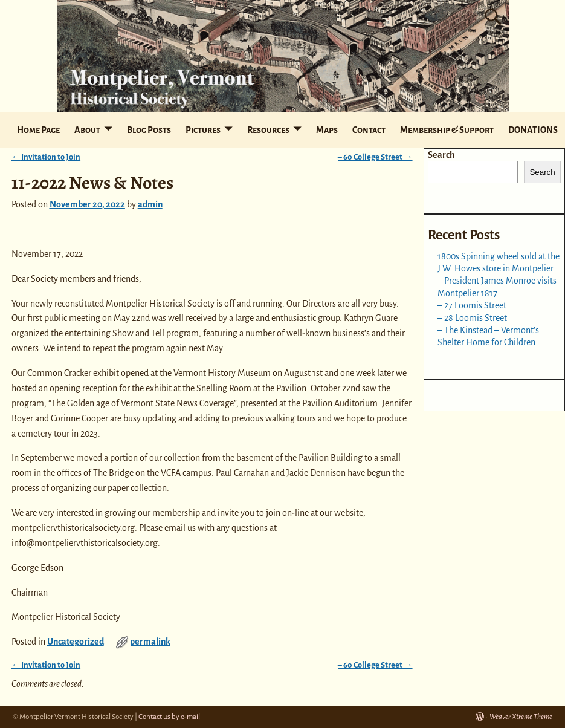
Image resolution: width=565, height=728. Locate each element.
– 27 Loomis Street (472, 305)
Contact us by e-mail (169, 717)
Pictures (203, 130)
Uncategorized (76, 642)
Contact (369, 130)
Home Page (38, 130)
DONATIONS (533, 130)
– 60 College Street (375, 157)
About (87, 130)
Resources (268, 130)
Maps (327, 130)
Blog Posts (149, 130)
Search (441, 155)
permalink (150, 642)
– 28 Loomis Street (472, 318)
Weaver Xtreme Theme (521, 717)
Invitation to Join (46, 157)
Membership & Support (447, 130)
